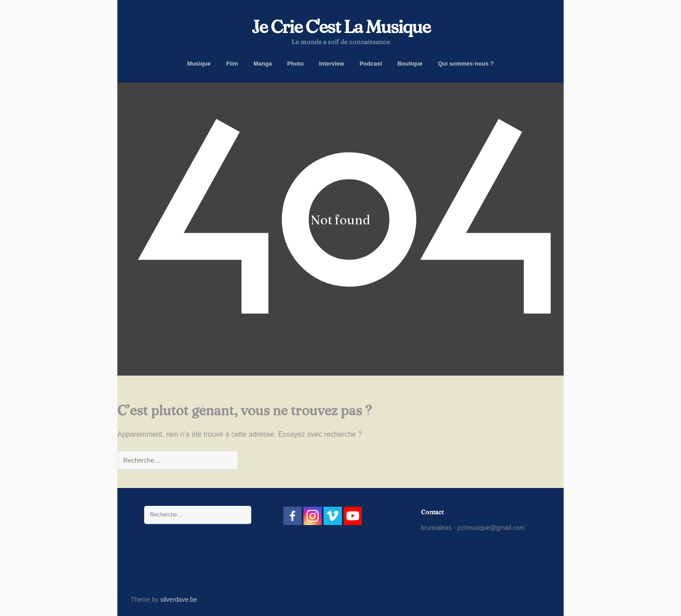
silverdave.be (179, 599)
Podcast (371, 64)
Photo (296, 64)
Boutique (410, 64)
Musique (199, 64)
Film (232, 64)
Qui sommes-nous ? (466, 64)
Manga (263, 64)
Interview (332, 64)
